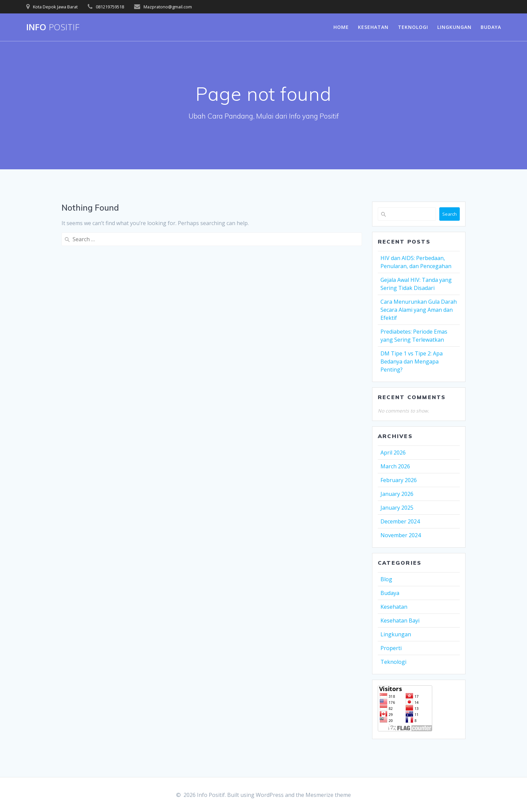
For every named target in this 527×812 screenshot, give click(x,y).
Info (53, 27)
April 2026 (393, 453)
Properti (391, 648)
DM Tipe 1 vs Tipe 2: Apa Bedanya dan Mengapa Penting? (412, 361)
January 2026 (397, 494)
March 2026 (395, 466)
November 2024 (401, 535)
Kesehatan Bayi (400, 621)
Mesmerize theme (328, 795)
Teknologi (413, 27)
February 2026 (399, 480)
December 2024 (400, 521)
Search (450, 214)
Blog (386, 579)
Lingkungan (454, 27)
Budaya (491, 27)
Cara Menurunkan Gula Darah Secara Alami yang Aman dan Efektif (419, 310)
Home (341, 27)
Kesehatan (373, 27)
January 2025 (397, 508)
